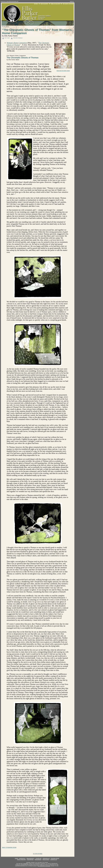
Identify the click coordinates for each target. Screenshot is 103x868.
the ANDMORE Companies (44, 866)
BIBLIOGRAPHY (56, 4)
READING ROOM (68, 4)
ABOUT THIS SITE (21, 860)
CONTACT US (54, 860)
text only (7, 38)
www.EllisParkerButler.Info (12, 1)
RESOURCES (38, 860)
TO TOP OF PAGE (38, 854)
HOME (36, 4)
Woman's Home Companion (17, 43)
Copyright (26, 864)
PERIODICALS (46, 858)
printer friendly (18, 38)
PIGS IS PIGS (46, 860)
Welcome (3, 1)
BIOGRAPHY (44, 4)
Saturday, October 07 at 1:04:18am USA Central (37, 862)
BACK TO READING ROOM (9, 847)
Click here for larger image (63, 71)
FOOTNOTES (30, 860)
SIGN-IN (72, 1)
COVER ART (39, 858)
